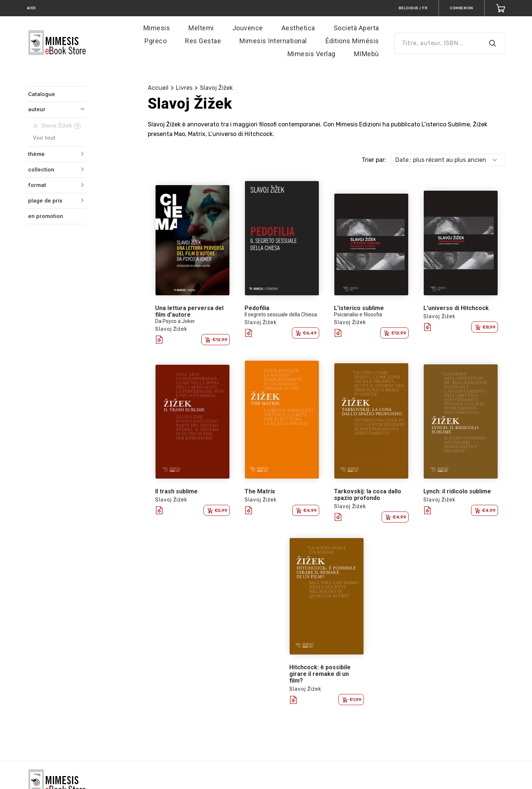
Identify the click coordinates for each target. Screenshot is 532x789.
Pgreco (156, 41)
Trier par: (374, 160)
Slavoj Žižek (216, 88)
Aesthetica (298, 28)
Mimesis (157, 28)
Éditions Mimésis (352, 41)
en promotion (46, 216)
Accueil (158, 88)
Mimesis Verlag (311, 54)
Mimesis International (273, 41)
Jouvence (248, 28)
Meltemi (201, 28)
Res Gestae (203, 41)
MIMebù (366, 54)
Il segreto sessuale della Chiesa (281, 314)
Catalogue (42, 94)
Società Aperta (356, 28)
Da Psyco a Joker (175, 321)
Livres (184, 88)
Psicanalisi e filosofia (358, 314)
